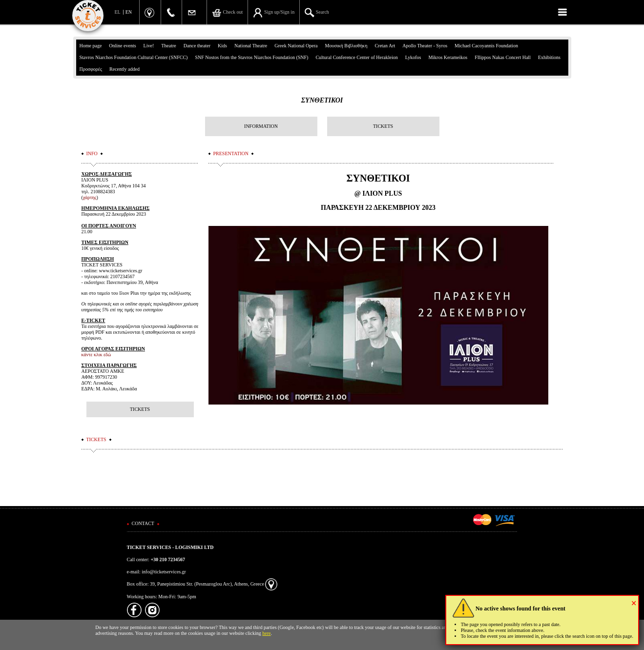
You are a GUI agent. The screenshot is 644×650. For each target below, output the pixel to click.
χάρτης (90, 197)
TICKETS (383, 126)
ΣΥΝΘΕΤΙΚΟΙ (322, 100)
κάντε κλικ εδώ (96, 355)
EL (118, 12)
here (266, 633)
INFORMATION (261, 126)
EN (129, 12)
